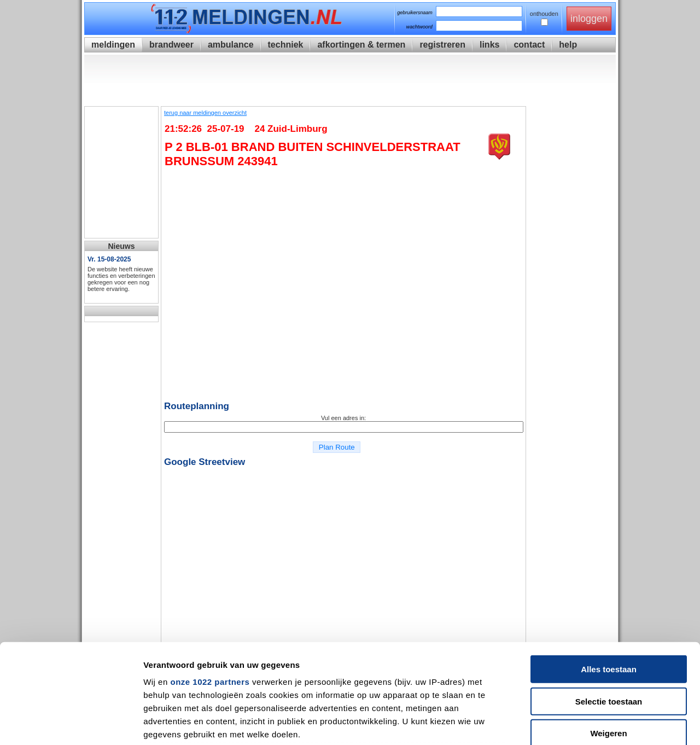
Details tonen (591, 723)
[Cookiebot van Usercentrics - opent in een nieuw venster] (71, 724)
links (489, 45)
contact (529, 45)
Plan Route (337, 447)
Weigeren (608, 640)
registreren (442, 45)
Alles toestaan (609, 576)
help (568, 45)
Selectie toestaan (609, 608)
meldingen (113, 45)
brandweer (171, 45)
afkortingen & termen (361, 45)
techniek (286, 45)
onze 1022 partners (210, 589)
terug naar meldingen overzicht (205, 113)
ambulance (231, 45)
